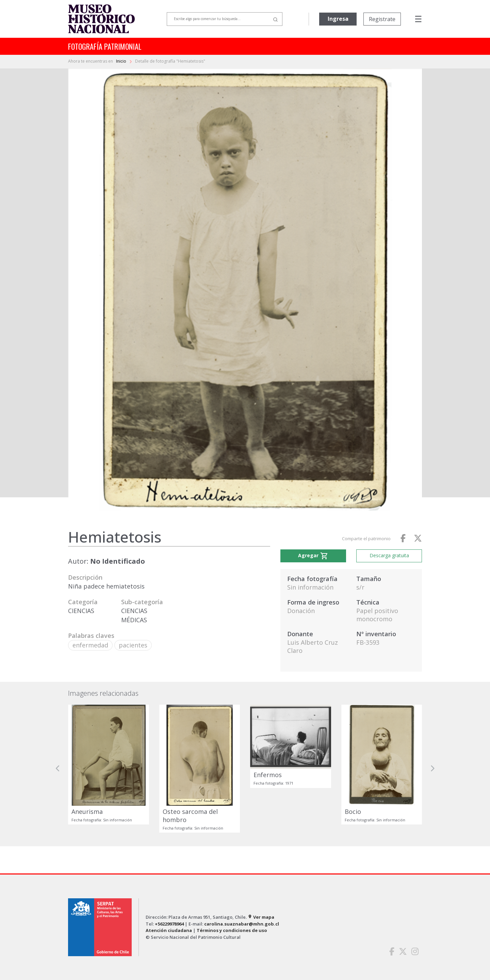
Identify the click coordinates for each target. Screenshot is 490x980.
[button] (58, 769)
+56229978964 (169, 924)
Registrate (382, 19)
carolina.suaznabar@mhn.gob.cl (242, 924)
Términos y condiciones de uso (232, 930)
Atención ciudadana (169, 930)
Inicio (122, 61)
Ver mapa (261, 917)
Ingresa (338, 19)
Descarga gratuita (389, 555)
